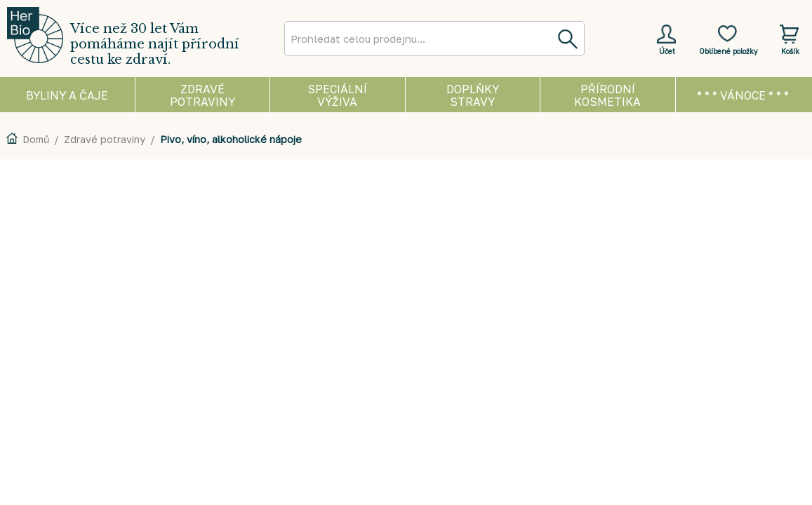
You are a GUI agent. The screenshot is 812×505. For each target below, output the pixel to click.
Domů (36, 139)
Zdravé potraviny (105, 139)
